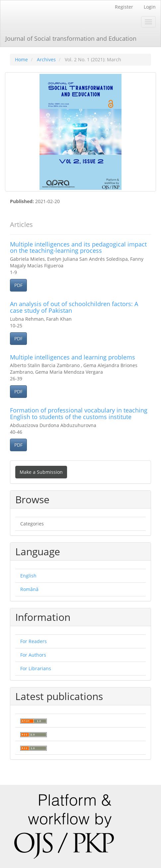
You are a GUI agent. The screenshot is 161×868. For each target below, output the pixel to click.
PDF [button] (18, 285)
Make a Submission (41, 472)
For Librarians (36, 668)
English (28, 576)
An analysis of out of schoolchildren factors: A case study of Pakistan (74, 307)
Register (124, 7)
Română (29, 589)
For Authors (33, 655)
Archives (46, 59)
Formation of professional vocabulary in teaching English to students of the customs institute (79, 413)
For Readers (34, 641)
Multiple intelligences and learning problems (73, 357)
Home (21, 59)
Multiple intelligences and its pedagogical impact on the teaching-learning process (78, 247)
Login (150, 7)
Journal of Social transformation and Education (71, 38)
